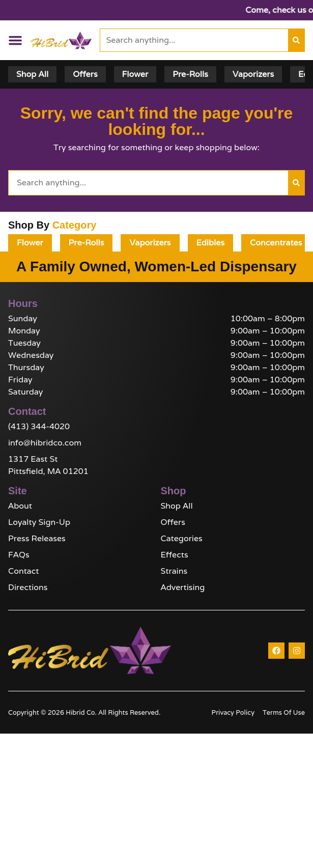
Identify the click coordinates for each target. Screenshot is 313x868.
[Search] (296, 40)
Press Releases (37, 538)
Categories (182, 538)
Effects (175, 555)
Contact (23, 571)
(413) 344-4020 (39, 426)
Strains (174, 571)
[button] (15, 40)
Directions (28, 587)
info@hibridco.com (45, 443)
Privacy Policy (233, 712)
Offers (173, 522)
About (20, 506)
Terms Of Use (284, 712)
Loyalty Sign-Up (39, 522)
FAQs (19, 555)
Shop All (177, 506)
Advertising (183, 587)
